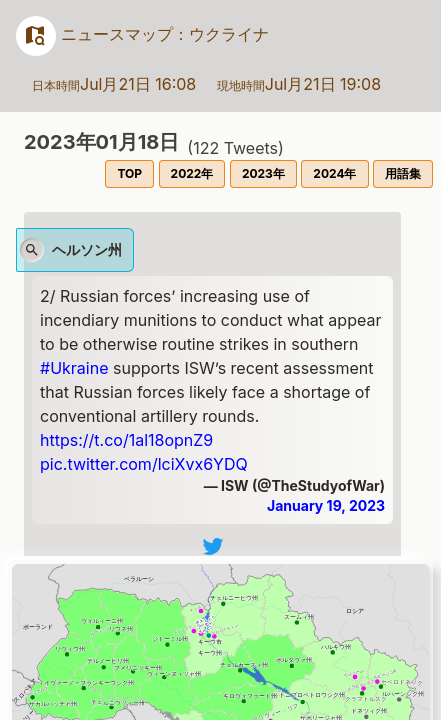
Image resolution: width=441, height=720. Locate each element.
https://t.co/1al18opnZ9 (126, 440)
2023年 (263, 173)
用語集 (403, 173)
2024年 (334, 173)
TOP (129, 173)
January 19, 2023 (326, 505)
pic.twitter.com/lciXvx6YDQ (144, 464)
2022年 (192, 173)
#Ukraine (74, 368)
